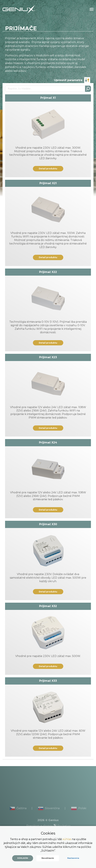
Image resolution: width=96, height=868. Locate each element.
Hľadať (88, 89)
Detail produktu (48, 169)
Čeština (18, 808)
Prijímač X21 (48, 183)
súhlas (67, 839)
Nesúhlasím (48, 858)
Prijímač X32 (48, 606)
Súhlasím (23, 858)
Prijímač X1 (48, 98)
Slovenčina (49, 808)
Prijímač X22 (48, 272)
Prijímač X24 (48, 442)
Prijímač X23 (48, 357)
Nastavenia (73, 858)
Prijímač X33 (48, 681)
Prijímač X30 (48, 524)
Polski (79, 808)
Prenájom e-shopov (48, 826)
